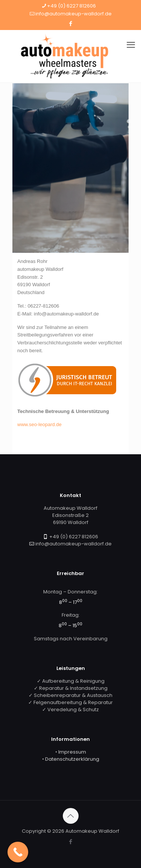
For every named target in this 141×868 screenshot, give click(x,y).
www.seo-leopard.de (39, 424)
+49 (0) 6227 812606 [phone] (71, 6)
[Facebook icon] (71, 23)
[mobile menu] (131, 45)
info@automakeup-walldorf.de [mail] (74, 14)
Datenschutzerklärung (72, 759)
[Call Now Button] (18, 852)
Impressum (72, 752)
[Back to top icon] (71, 816)
